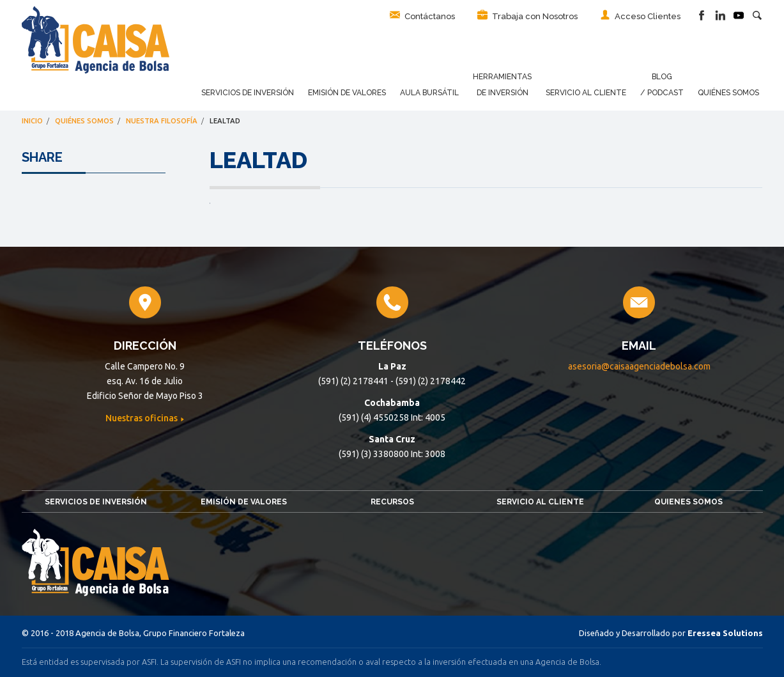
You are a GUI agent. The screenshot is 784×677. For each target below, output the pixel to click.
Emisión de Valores (347, 93)
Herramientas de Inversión (502, 85)
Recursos (392, 502)
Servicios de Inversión (248, 93)
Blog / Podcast (662, 85)
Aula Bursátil (429, 93)
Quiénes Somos (728, 93)
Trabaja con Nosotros (527, 15)
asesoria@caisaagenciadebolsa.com (639, 366)
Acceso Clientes (640, 15)
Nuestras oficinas (142, 418)
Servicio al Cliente (586, 93)
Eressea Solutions (725, 633)
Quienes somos (688, 502)
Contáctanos (422, 15)
